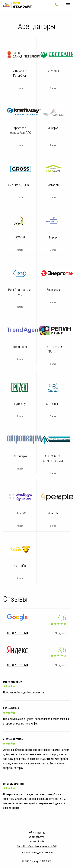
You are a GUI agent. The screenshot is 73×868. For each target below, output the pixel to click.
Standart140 (37, 832)
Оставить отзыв (17, 633)
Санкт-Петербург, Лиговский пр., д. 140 (36, 846)
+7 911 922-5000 (36, 837)
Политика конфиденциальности (37, 852)
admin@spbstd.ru (37, 842)
